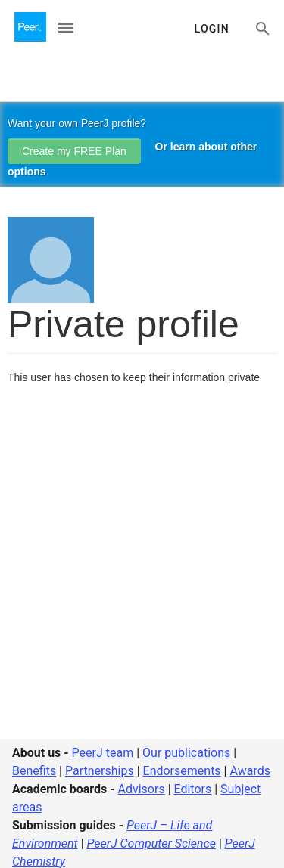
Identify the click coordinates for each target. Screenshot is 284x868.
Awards (250, 771)
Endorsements (182, 771)
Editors (193, 789)
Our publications (186, 753)
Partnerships (100, 771)
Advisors (141, 789)
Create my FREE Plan (74, 151)
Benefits (34, 771)
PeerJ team (103, 753)
